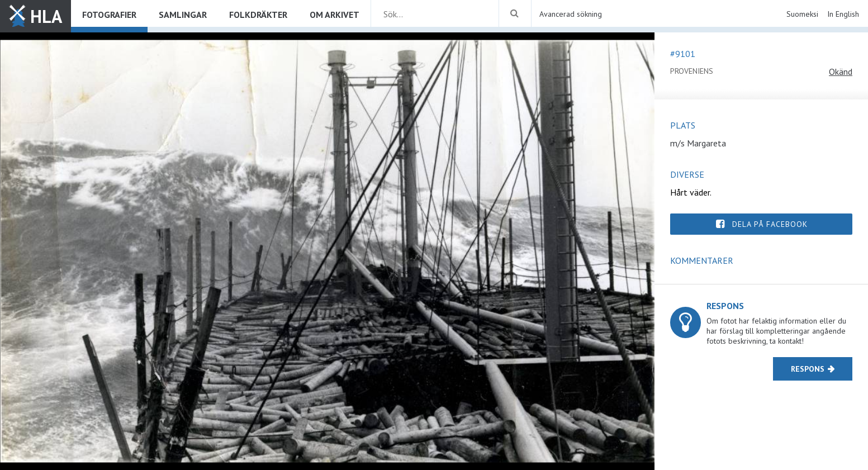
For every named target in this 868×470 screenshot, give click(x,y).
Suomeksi (802, 14)
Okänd (841, 72)
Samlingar (183, 15)
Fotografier (109, 15)
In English (843, 14)
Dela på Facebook (770, 224)
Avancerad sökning (571, 14)
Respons (808, 369)
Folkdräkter (258, 15)
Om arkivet (335, 15)
